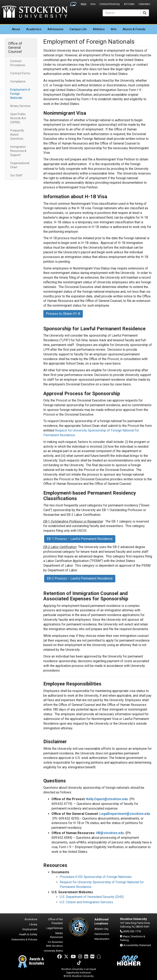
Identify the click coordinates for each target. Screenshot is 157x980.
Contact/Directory (110, 4)
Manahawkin (102, 939)
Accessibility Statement (137, 945)
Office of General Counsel (15, 47)
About (16, 29)
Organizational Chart (20, 165)
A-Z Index (129, 4)
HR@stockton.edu (110, 833)
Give (93, 4)
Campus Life (78, 29)
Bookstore (31, 919)
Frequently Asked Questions (17, 135)
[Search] (122, 13)
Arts (114, 29)
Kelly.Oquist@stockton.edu (107, 799)
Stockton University (35, 12)
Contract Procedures (18, 63)
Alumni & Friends (134, 29)
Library (33, 924)
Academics (34, 29)
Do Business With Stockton (54, 944)
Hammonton (102, 934)
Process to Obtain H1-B (63, 314)
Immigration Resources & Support (18, 151)
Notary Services (20, 106)
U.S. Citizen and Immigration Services (86, 902)
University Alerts (53, 951)
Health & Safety (28, 934)
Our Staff (16, 175)
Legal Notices (55, 928)
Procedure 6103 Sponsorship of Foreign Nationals (96, 877)
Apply (84, 4)
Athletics (99, 29)
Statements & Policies (24, 939)
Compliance (18, 81)
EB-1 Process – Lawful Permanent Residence (80, 539)
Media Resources (56, 935)
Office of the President (55, 921)
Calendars (144, 4)
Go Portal (73, 3)
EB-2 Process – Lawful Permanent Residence (80, 578)
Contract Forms (20, 73)
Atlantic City (101, 929)
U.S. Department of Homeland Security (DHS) (92, 897)
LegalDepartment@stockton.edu (125, 814)
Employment (30, 929)
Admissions (55, 29)
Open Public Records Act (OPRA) (18, 118)
